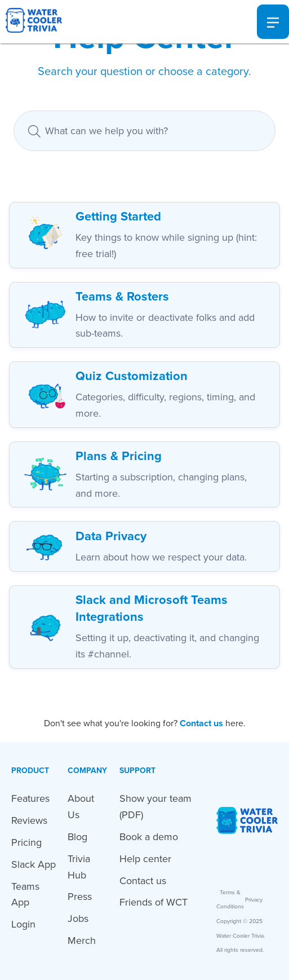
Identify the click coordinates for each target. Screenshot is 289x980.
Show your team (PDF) (155, 807)
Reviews (29, 820)
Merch (82, 941)
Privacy (254, 900)
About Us (81, 807)
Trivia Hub (79, 867)
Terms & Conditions (230, 900)
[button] (273, 22)
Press (80, 897)
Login (23, 924)
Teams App (25, 895)
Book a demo (149, 837)
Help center (145, 859)
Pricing (26, 842)
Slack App (34, 864)
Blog (77, 837)
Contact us (143, 881)
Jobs (78, 919)
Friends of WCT (154, 902)
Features (30, 798)
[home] (31, 22)
